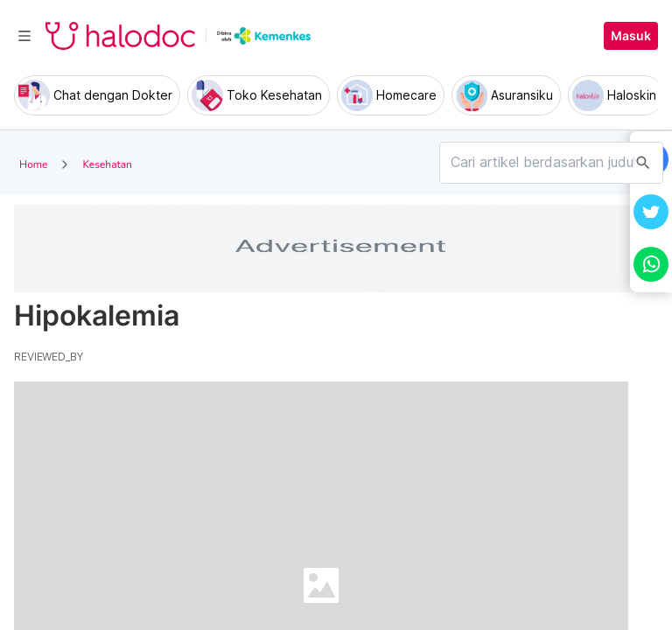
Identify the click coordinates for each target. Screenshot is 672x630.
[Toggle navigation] (24, 36)
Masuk (631, 36)
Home (33, 164)
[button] (651, 212)
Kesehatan (107, 164)
